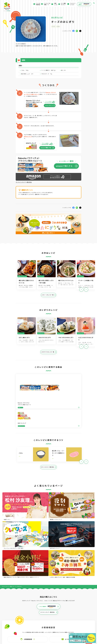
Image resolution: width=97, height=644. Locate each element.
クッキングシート (28, 610)
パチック (83, 608)
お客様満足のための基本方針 (75, 623)
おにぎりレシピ (57, 18)
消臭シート (64, 614)
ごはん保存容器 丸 (47, 612)
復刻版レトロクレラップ (11, 612)
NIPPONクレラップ (9, 614)
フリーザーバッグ (47, 608)
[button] (86, 290)
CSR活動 (56, 629)
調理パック (26, 612)
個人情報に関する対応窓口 (74, 631)
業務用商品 (83, 612)
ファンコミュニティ (59, 630)
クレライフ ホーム (5, 488)
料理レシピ (12, 488)
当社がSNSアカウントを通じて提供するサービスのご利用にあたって (82, 627)
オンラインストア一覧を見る (24, 182)
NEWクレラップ (28, 137)
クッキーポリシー (72, 632)
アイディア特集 (10, 625)
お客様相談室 (57, 625)
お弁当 (58, 26)
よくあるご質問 (58, 623)
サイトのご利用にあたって (74, 625)
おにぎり (54, 26)
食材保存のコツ (10, 623)
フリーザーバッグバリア (49, 610)
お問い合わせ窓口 (58, 632)
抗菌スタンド (65, 612)
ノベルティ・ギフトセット (87, 614)
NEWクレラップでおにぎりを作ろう (37, 629)
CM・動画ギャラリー (61, 4)
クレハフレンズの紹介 (86, 616)
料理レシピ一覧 (32, 627)
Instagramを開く (25, 585)
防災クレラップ (9, 610)
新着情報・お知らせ (59, 627)
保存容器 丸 (45, 616)
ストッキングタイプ (66, 608)
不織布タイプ (65, 610)
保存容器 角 (45, 614)
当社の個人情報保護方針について (76, 629)
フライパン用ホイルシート (30, 608)
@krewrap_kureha (38, 556)
